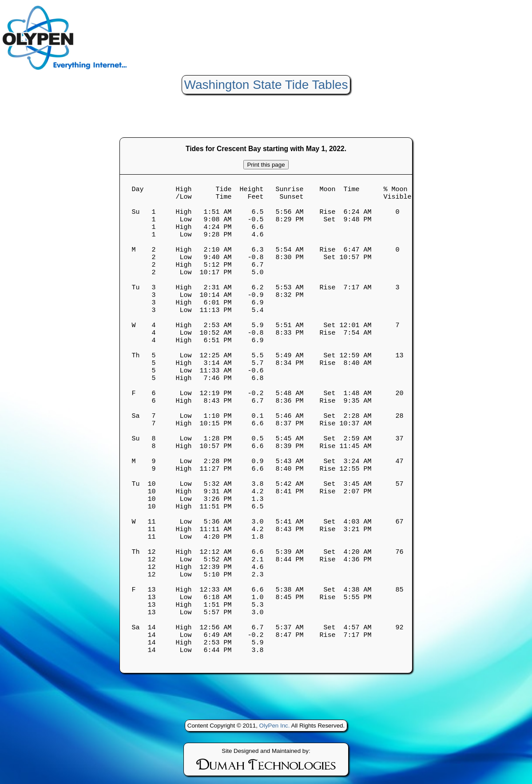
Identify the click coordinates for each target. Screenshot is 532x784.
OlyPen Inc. (275, 732)
